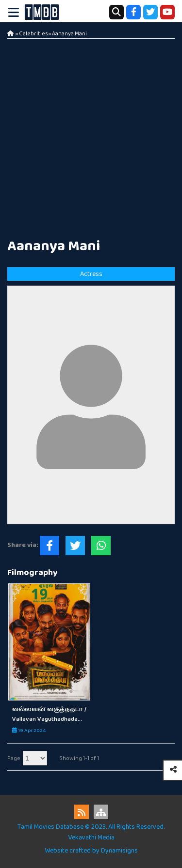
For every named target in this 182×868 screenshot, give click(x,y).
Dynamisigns (119, 851)
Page (14, 758)
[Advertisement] (91, 134)
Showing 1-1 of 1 (79, 758)
